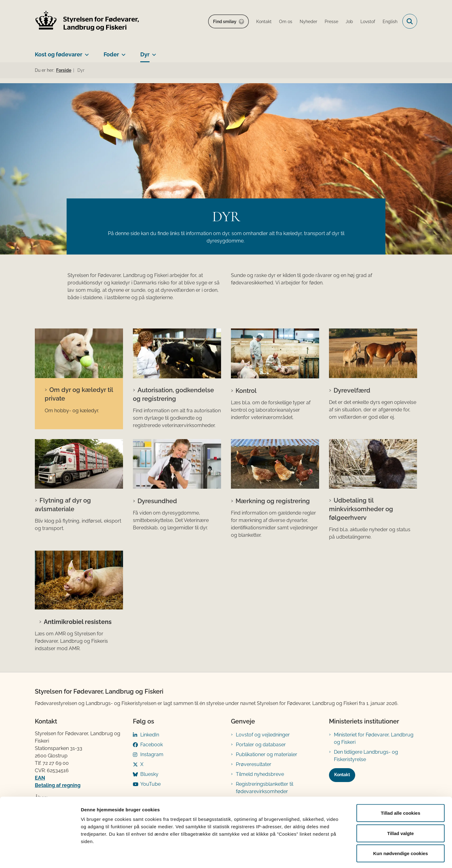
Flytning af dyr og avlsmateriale (63, 505)
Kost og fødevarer (59, 54)
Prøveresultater (254, 764)
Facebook (152, 745)
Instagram (152, 754)
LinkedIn (150, 735)
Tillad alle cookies (401, 787)
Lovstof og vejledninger (263, 735)
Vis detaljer (321, 856)
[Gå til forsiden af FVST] (87, 21)
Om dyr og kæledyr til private (79, 394)
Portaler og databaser (261, 745)
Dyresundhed (157, 501)
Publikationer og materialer (267, 754)
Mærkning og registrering (273, 501)
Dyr (145, 54)
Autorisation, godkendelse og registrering (173, 394)
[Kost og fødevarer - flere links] (86, 52)
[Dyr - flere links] (153, 52)
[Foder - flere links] (122, 52)
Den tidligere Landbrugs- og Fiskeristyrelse (366, 756)
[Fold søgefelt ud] (410, 21)
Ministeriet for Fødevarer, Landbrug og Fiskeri (374, 738)
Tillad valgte (401, 807)
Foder (111, 54)
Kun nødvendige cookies (401, 827)
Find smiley (225, 22)
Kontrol (246, 391)
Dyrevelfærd (352, 390)
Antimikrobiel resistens (78, 622)
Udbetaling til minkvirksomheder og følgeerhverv (361, 509)
